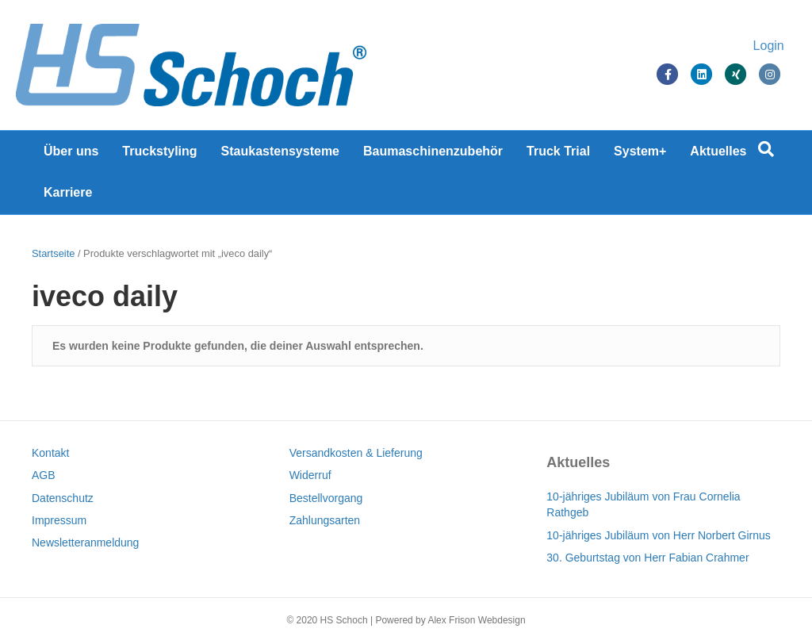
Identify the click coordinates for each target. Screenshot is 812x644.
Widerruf (310, 475)
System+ (640, 151)
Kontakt (50, 453)
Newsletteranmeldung (85, 542)
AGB (44, 475)
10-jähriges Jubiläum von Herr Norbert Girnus (658, 535)
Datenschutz (63, 498)
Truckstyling (159, 151)
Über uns (71, 151)
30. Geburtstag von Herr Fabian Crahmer (647, 558)
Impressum (59, 520)
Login (753, 46)
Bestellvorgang (326, 498)
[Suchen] (766, 149)
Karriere (68, 192)
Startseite (53, 253)
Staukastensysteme (280, 151)
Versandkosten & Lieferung (356, 453)
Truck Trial (558, 151)
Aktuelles (718, 151)
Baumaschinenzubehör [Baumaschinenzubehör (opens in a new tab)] (433, 151)
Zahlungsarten (325, 520)
